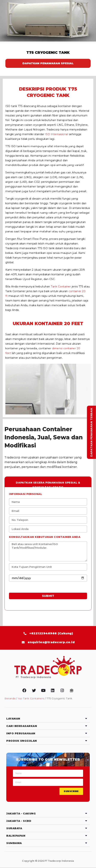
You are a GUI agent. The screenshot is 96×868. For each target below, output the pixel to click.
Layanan (13, 719)
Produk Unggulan (22, 741)
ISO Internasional (57, 134)
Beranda (10, 698)
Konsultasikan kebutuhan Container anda (45, 537)
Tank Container (61, 287)
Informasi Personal (25, 494)
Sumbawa (14, 843)
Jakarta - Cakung (21, 814)
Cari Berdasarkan (22, 726)
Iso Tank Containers (31, 698)
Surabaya (14, 828)
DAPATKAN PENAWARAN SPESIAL (48, 63)
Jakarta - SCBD (19, 821)
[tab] (48, 719)
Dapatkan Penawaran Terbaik (92, 432)
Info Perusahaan (21, 733)
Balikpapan (16, 836)
